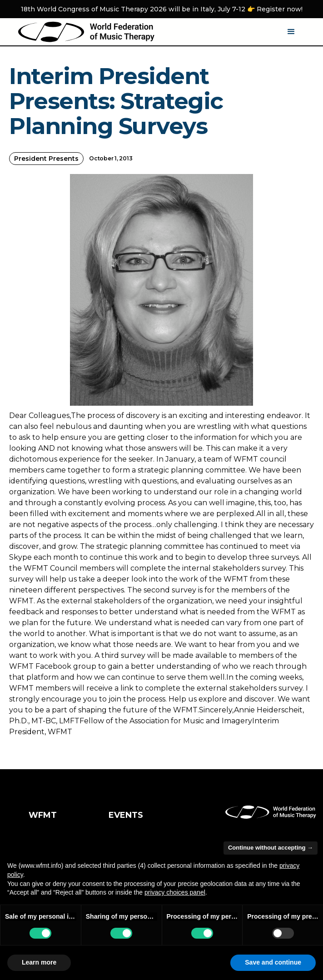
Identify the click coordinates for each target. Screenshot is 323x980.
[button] (291, 32)
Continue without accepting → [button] (271, 848)
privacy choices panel (175, 892)
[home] (86, 32)
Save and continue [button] (273, 962)
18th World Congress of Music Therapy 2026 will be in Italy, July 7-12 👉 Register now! (162, 9)
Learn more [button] (39, 962)
